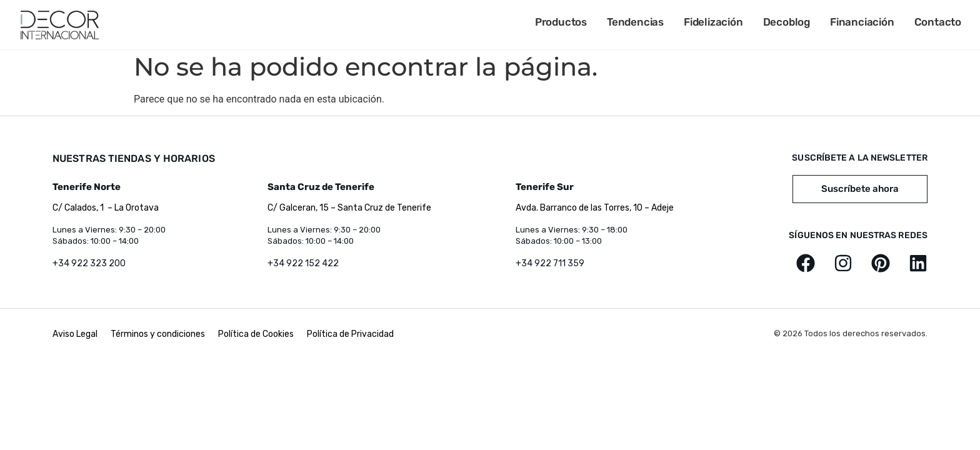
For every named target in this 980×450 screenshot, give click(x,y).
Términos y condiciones (158, 334)
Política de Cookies (256, 334)
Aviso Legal (76, 334)
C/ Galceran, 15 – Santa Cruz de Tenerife (349, 208)
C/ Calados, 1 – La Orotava (106, 208)
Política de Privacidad (350, 334)
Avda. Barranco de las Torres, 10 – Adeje (595, 208)
